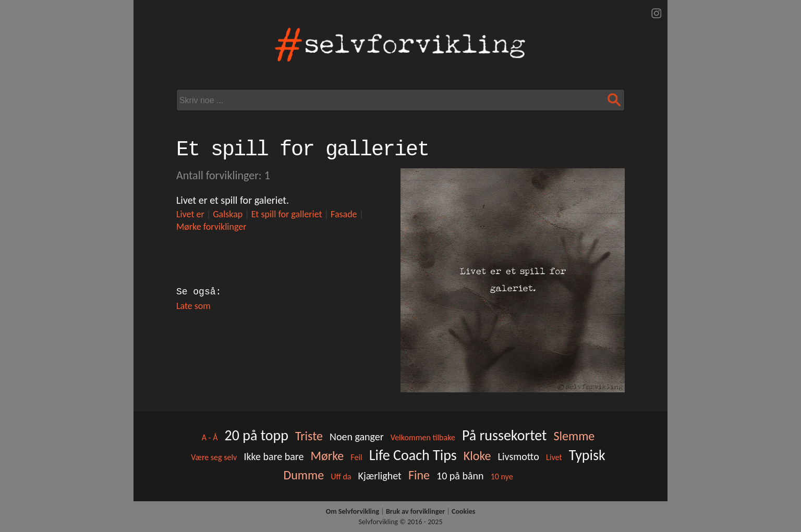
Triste (309, 436)
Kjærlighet (380, 476)
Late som (193, 306)
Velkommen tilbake (423, 437)
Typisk (587, 455)
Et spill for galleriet (287, 214)
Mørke (327, 456)
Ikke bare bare (274, 456)
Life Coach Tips (413, 455)
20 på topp (256, 435)
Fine (419, 475)
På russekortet (504, 435)
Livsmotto (519, 456)
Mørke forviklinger (211, 227)
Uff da (341, 477)
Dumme (304, 475)
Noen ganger (357, 437)
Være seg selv (214, 457)
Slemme (574, 436)
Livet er (190, 214)
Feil (356, 457)
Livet (554, 457)
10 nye (502, 477)
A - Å (210, 437)
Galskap (228, 214)
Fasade (344, 214)
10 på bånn (460, 476)
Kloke (477, 456)
